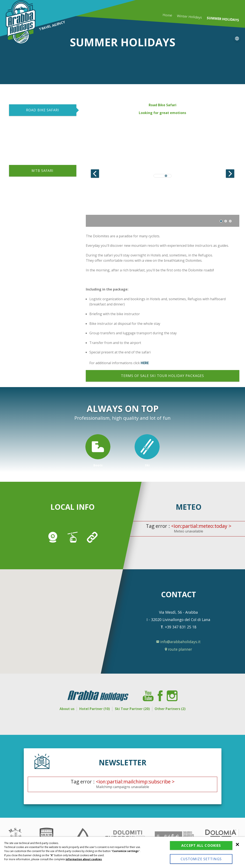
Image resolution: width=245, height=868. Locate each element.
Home (167, 15)
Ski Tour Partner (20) (134, 709)
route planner (178, 649)
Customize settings (201, 859)
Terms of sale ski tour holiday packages (163, 376)
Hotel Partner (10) (93, 709)
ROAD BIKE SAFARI (43, 110)
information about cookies (84, 859)
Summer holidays (223, 19)
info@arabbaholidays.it (178, 642)
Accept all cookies (201, 845)
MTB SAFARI (42, 171)
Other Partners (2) (176, 709)
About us (61, 709)
